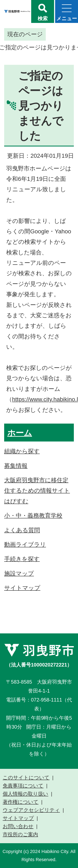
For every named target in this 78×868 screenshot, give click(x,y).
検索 (43, 18)
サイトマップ (22, 588)
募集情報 (16, 466)
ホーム (20, 433)
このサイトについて (26, 778)
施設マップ (19, 573)
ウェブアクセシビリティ (31, 810)
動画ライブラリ (25, 545)
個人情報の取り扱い (25, 794)
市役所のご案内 (20, 834)
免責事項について (23, 786)
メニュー (67, 18)
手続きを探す (22, 559)
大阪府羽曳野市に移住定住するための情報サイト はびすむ (37, 491)
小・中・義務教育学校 (33, 516)
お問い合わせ (18, 826)
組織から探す (22, 451)
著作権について (21, 802)
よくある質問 (22, 530)
